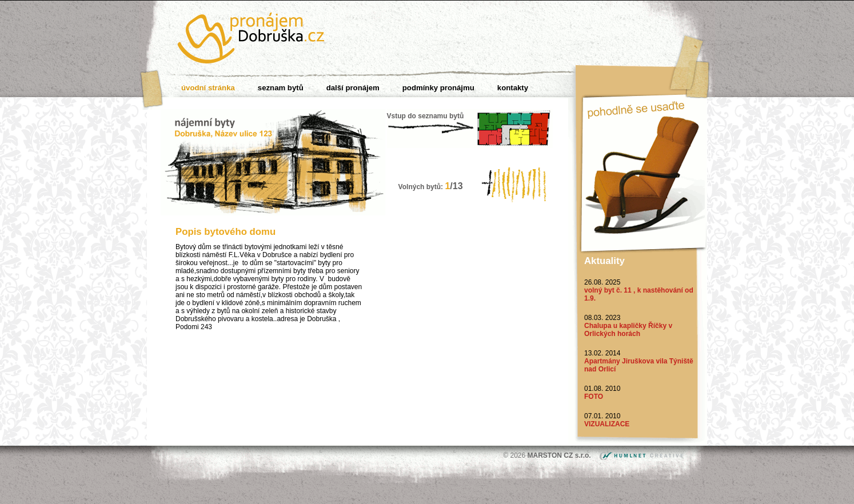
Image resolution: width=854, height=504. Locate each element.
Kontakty (513, 88)
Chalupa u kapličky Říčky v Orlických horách (628, 330)
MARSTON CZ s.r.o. (560, 455)
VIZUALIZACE (607, 424)
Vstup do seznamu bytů (426, 116)
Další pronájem (353, 88)
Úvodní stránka (208, 88)
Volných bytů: (431, 187)
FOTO (594, 397)
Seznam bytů (281, 88)
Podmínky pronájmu (438, 88)
